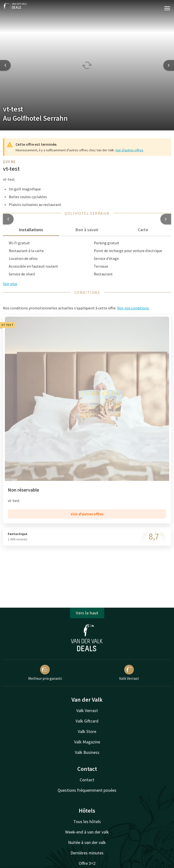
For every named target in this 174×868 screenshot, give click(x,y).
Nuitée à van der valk (87, 842)
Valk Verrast (129, 673)
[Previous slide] (5, 65)
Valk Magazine (87, 742)
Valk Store (87, 731)
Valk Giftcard (87, 721)
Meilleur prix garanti (45, 673)
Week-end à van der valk (87, 832)
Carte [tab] (143, 230)
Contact (87, 780)
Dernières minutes (87, 853)
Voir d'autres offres (129, 150)
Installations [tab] (31, 230)
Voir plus (10, 284)
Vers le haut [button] (87, 613)
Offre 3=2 (87, 863)
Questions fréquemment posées (87, 790)
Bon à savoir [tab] (87, 230)
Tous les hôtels (87, 821)
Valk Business (87, 752)
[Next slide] (169, 65)
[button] (8, 219)
